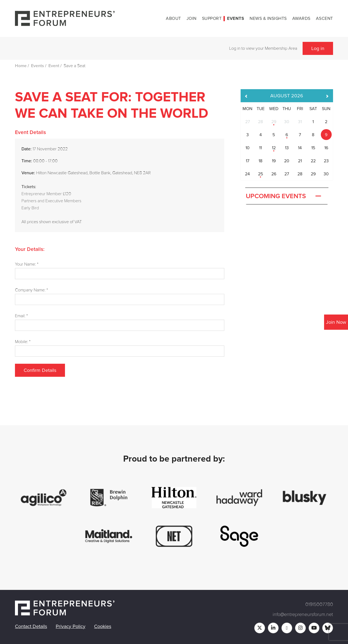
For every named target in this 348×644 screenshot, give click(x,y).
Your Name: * (27, 264)
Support (212, 18)
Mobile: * (23, 342)
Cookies (103, 626)
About (173, 18)
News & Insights (268, 18)
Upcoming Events (284, 196)
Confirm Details (40, 370)
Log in (318, 48)
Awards (301, 18)
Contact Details (31, 626)
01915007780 (319, 604)
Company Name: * (31, 290)
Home (21, 66)
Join (192, 18)
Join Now (336, 322)
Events (236, 18)
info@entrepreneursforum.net (303, 614)
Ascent (324, 18)
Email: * (21, 316)
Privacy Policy (71, 626)
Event (54, 66)
